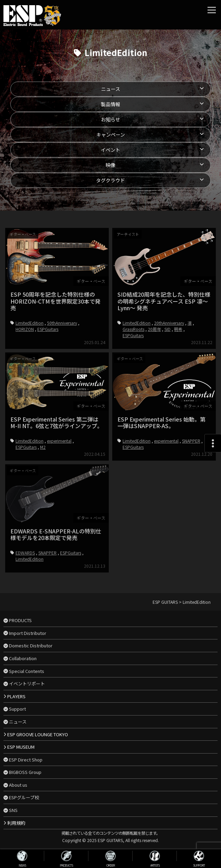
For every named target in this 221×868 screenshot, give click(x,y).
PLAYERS (16, 696)
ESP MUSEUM (21, 747)
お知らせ (110, 119)
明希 (178, 329)
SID (167, 329)
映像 (110, 165)
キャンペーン (111, 135)
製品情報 (110, 104)
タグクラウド (110, 180)
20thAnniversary (169, 323)
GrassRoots (133, 329)
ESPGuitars (48, 329)
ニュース (111, 89)
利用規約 (16, 823)
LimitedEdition (30, 323)
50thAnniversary (62, 323)
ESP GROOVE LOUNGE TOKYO (38, 734)
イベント (110, 150)
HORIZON (25, 329)
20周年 (154, 329)
